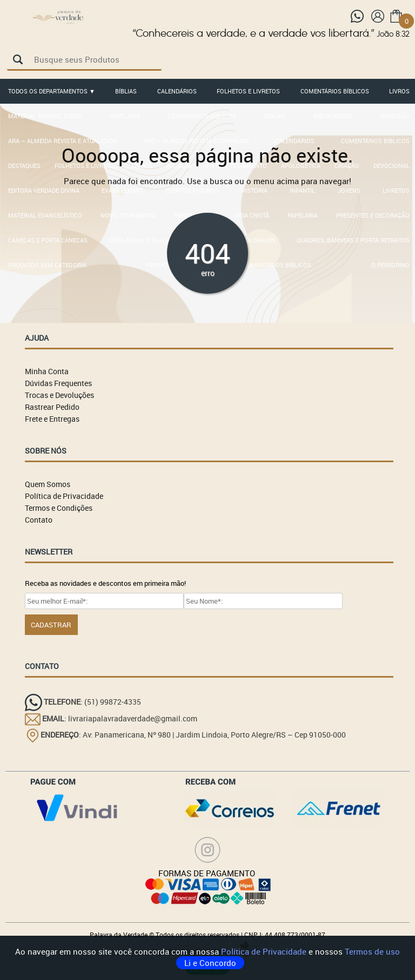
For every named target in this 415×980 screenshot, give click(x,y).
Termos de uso (372, 951)
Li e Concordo (210, 963)
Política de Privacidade (265, 951)
